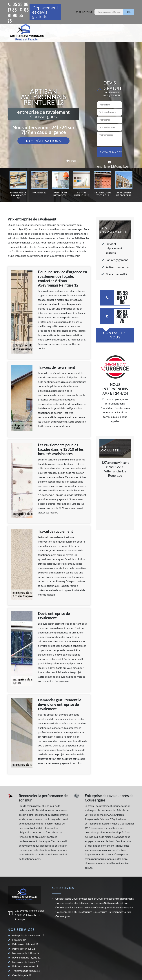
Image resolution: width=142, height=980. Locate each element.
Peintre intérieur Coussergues (87, 903)
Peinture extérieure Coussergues (89, 912)
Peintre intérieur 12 (24, 949)
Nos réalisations (43, 141)
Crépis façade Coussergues (71, 899)
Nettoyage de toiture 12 (26, 953)
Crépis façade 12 (22, 975)
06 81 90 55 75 (18, 15)
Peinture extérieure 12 (25, 966)
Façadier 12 (19, 940)
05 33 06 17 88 (18, 7)
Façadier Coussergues (99, 899)
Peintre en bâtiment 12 (25, 944)
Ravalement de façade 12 (26, 957)
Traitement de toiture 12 (26, 971)
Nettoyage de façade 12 (26, 962)
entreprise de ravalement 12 (28, 935)
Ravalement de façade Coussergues (90, 907)
